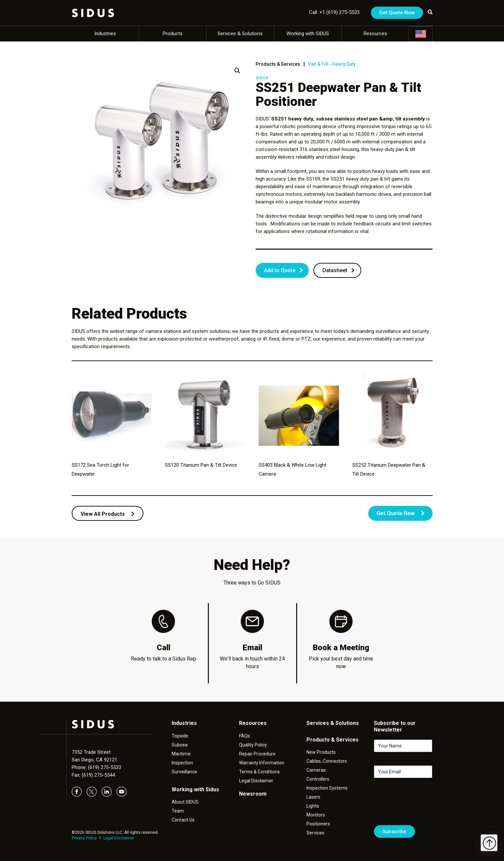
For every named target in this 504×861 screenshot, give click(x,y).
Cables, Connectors (327, 761)
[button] (237, 71)
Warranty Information (262, 763)
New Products (321, 752)
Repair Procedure (257, 754)
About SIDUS (185, 802)
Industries (105, 34)
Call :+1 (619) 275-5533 (334, 12)
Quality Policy (253, 745)
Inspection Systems (327, 788)
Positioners (318, 824)
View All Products (108, 514)
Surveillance (184, 772)
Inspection (182, 763)
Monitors (316, 815)
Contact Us (183, 820)
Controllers (318, 779)
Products (173, 34)
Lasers (313, 797)
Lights (313, 806)
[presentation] (424, 804)
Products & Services (278, 64)
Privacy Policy (84, 838)
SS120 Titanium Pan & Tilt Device (201, 465)
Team (178, 811)
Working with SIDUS (308, 34)
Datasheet (335, 270)
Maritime (181, 754)
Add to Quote (280, 270)
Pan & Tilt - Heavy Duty (332, 64)
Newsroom (253, 794)
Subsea (180, 745)
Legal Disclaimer (119, 838)
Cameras (316, 770)
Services (315, 833)
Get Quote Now (397, 13)
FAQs (245, 736)
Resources (375, 34)
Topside (180, 736)
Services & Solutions (240, 34)
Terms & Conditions (259, 772)
